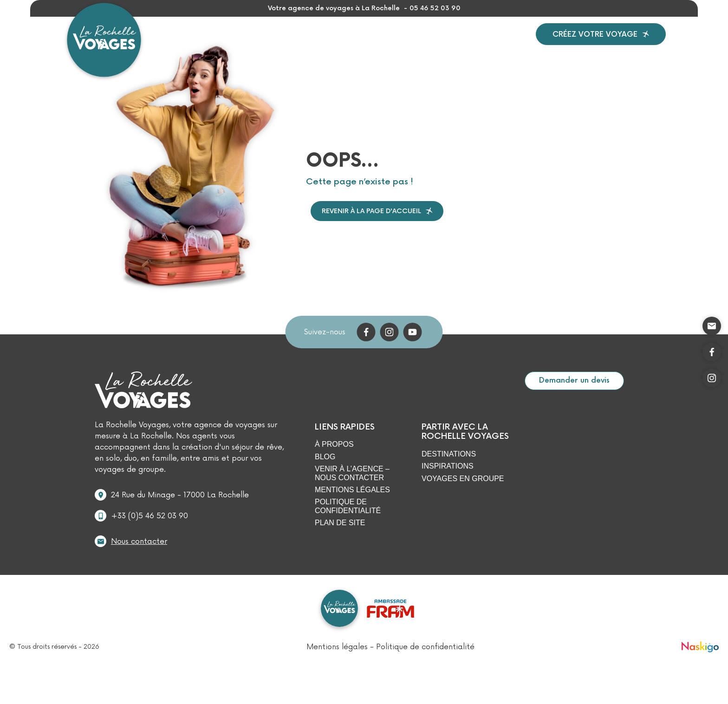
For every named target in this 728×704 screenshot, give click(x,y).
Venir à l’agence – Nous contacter (352, 494)
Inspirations (314, 44)
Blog (467, 44)
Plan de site (340, 544)
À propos (424, 44)
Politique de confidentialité (348, 527)
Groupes (373, 44)
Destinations (239, 45)
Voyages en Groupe (463, 500)
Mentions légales (352, 511)
